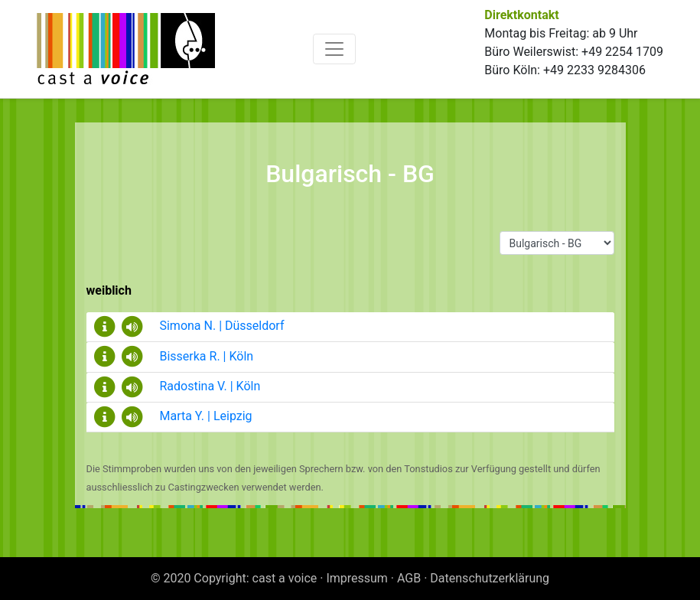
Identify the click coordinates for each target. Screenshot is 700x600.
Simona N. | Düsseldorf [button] (202, 326)
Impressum (357, 578)
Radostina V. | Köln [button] (190, 386)
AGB (409, 578)
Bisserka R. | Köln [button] (186, 356)
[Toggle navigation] (334, 49)
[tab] (350, 327)
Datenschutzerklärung (490, 578)
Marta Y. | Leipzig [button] (186, 416)
